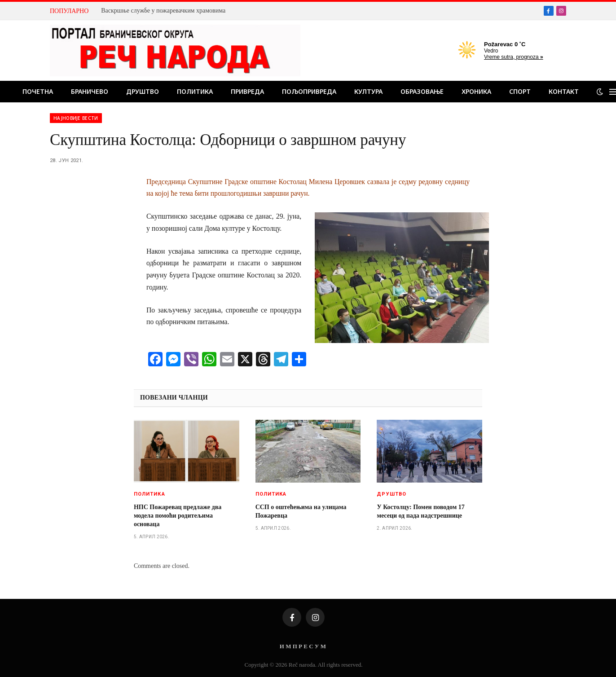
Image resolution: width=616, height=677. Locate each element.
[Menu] (613, 92)
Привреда (247, 91)
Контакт (564, 91)
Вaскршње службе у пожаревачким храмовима (163, 11)
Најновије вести (76, 118)
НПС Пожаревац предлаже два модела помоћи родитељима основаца (178, 516)
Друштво (143, 91)
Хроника (476, 91)
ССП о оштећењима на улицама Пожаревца (301, 511)
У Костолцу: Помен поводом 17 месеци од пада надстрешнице (420, 511)
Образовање (422, 91)
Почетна (38, 91)
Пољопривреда (309, 91)
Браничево (90, 91)
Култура (368, 91)
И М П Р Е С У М (303, 646)
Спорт (520, 91)
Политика (195, 91)
